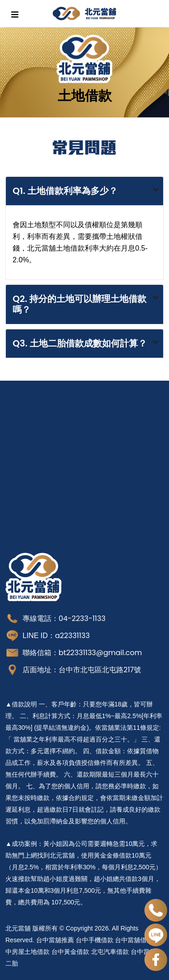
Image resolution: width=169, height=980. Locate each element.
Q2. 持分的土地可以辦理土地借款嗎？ (80, 304)
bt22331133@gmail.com (100, 653)
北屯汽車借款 (110, 952)
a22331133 (72, 636)
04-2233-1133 (82, 619)
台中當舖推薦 (55, 940)
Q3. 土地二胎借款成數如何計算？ (80, 343)
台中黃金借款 (70, 952)
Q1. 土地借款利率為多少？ (65, 191)
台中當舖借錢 (134, 940)
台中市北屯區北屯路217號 (100, 670)
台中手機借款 (95, 940)
